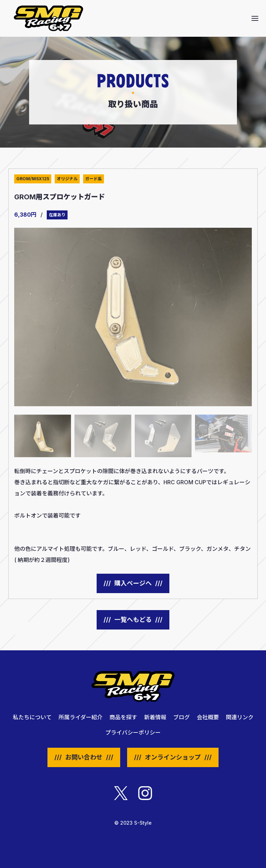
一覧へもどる (133, 620)
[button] (255, 18)
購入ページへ (133, 583)
